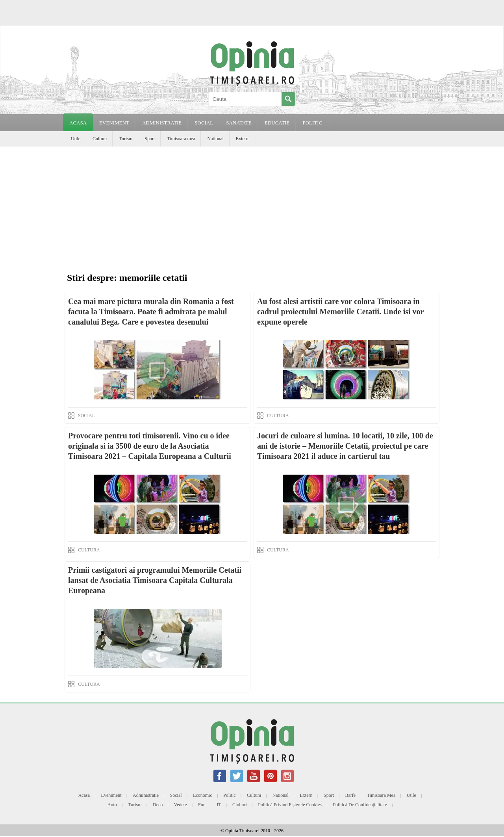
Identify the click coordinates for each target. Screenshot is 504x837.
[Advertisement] (252, 206)
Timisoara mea (181, 139)
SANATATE (239, 123)
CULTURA (278, 416)
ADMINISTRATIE (162, 123)
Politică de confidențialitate (360, 805)
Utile (76, 139)
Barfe (351, 795)
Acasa (78, 123)
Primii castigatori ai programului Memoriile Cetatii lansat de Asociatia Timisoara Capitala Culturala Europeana (155, 580)
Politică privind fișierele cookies (290, 805)
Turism (126, 139)
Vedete (181, 805)
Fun (202, 805)
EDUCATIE (277, 123)
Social (176, 795)
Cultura (100, 139)
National (215, 139)
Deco (158, 805)
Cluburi (240, 805)
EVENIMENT (114, 123)
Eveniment (111, 795)
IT (219, 805)
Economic (203, 795)
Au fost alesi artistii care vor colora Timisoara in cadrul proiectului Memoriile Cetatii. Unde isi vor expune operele (340, 312)
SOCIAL (204, 123)
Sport (150, 139)
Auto (112, 805)
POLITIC (312, 123)
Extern (242, 139)
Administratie (146, 795)
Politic (229, 795)
